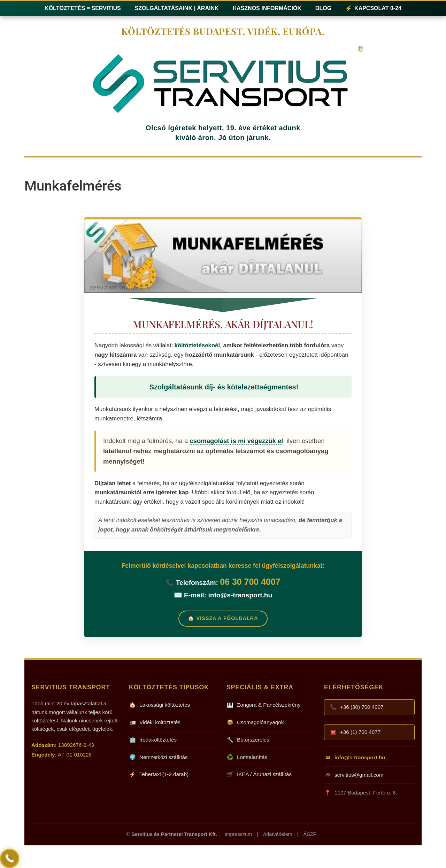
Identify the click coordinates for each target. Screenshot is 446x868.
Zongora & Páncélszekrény (263, 705)
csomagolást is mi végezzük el (236, 441)
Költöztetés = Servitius (83, 8)
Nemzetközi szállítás (158, 757)
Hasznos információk (267, 8)
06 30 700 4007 (250, 582)
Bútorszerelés (248, 740)
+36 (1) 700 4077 (355, 732)
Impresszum (238, 834)
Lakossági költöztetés (159, 705)
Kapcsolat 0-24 (373, 8)
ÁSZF (310, 834)
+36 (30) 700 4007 (357, 707)
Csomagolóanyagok (255, 723)
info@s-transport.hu (240, 595)
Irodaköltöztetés (153, 740)
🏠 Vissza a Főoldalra (223, 618)
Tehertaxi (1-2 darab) (159, 774)
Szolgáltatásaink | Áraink (177, 8)
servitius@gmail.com (354, 775)
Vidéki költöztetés (155, 723)
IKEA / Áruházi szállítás (259, 774)
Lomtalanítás (247, 757)
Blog (323, 8)
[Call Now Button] (10, 858)
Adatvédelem (278, 834)
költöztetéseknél (197, 345)
